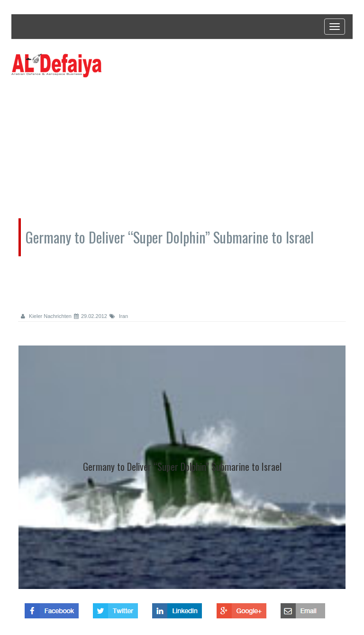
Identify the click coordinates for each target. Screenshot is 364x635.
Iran (119, 316)
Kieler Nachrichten (46, 316)
